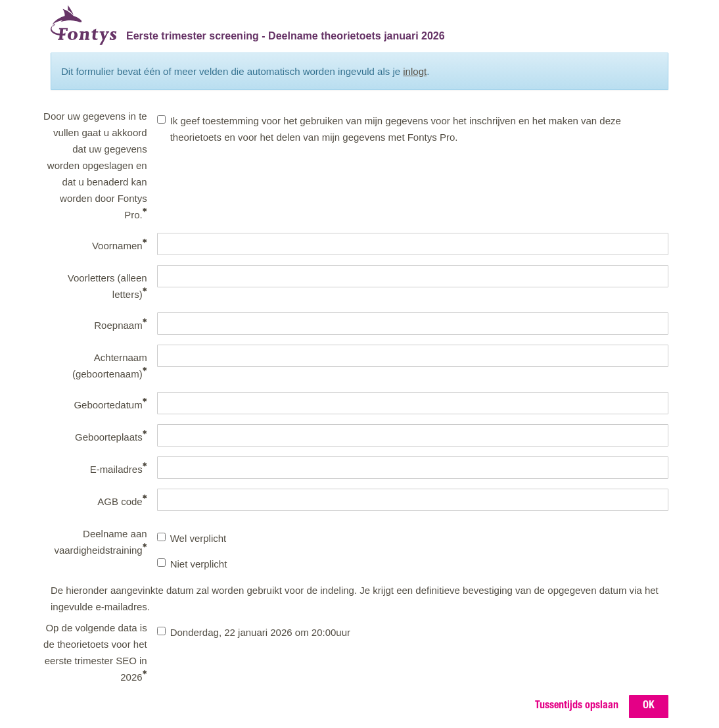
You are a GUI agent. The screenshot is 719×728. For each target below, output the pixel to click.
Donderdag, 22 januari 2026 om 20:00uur (254, 632)
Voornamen (120, 245)
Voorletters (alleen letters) (107, 286)
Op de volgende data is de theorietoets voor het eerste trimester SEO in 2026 (95, 652)
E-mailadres (119, 469)
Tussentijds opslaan (577, 706)
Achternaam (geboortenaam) (110, 366)
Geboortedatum (110, 404)
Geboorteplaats (111, 436)
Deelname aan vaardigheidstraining (100, 542)
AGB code (122, 501)
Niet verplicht (192, 564)
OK (649, 706)
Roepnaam (120, 325)
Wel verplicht (192, 538)
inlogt (415, 71)
